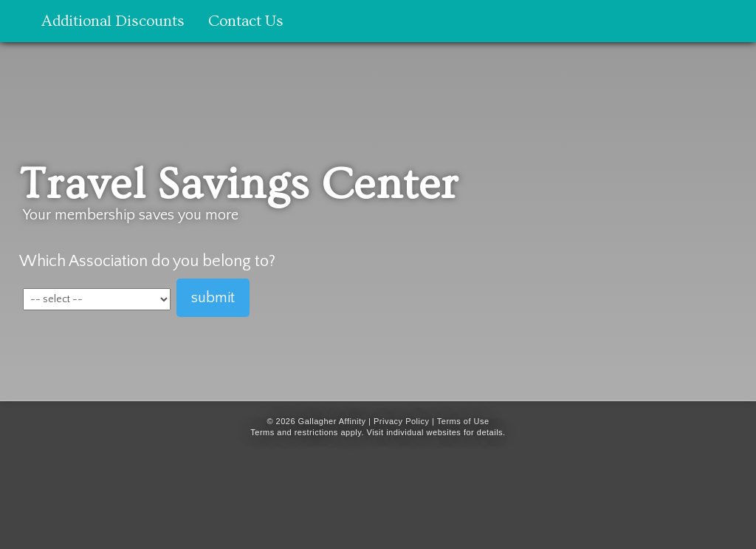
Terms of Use (463, 421)
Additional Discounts (113, 21)
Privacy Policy (401, 421)
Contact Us (246, 21)
